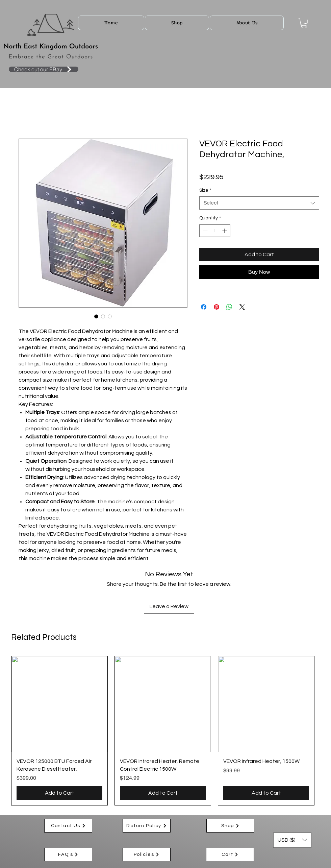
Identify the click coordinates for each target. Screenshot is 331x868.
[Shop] (230, 826)
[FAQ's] (68, 854)
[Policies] (147, 854)
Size (205, 190)
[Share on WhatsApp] (229, 307)
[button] (177, 23)
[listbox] (292, 840)
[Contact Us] (68, 826)
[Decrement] (205, 231)
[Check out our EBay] (44, 69)
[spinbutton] (215, 231)
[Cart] (230, 854)
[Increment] (225, 231)
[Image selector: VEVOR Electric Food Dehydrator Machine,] (96, 316)
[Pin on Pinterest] (217, 307)
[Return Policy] (147, 826)
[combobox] (259, 203)
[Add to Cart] (59, 793)
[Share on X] (242, 307)
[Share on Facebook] (204, 307)
